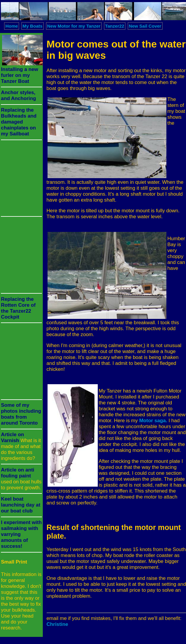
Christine (57, 624)
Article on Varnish (12, 437)
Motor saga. (153, 421)
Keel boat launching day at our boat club (21, 505)
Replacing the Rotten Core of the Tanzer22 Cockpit (18, 308)
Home (12, 26)
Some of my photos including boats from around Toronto (21, 414)
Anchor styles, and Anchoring (18, 95)
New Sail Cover (145, 26)
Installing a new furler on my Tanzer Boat (19, 75)
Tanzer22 (115, 26)
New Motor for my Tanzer (74, 26)
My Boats (33, 26)
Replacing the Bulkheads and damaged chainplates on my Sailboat (19, 122)
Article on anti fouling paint (18, 473)
